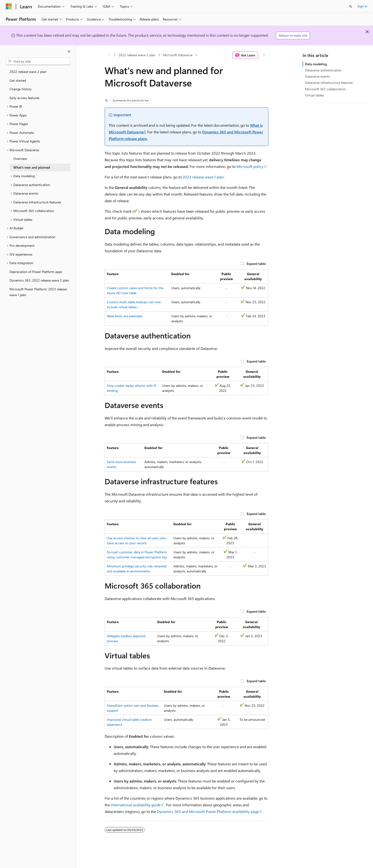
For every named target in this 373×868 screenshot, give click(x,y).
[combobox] (38, 61)
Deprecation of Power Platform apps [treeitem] (36, 272)
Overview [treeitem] (20, 159)
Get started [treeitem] (18, 80)
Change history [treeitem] (21, 89)
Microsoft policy (250, 166)
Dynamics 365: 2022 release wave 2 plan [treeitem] (39, 280)
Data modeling (316, 64)
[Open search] (351, 6)
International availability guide (136, 805)
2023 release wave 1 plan (203, 177)
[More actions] (264, 55)
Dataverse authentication (323, 70)
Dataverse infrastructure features (329, 83)
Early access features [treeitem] (25, 98)
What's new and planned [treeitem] (32, 167)
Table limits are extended (125, 316)
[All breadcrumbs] (109, 55)
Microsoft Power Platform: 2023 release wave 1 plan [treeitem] (38, 292)
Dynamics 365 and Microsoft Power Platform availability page (208, 811)
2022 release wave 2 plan (137, 55)
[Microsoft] (9, 6)
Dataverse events (317, 76)
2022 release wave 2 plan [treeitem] (28, 72)
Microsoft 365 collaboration (325, 89)
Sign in (362, 6)
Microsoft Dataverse (178, 55)
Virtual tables (314, 95)
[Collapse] (69, 51)
